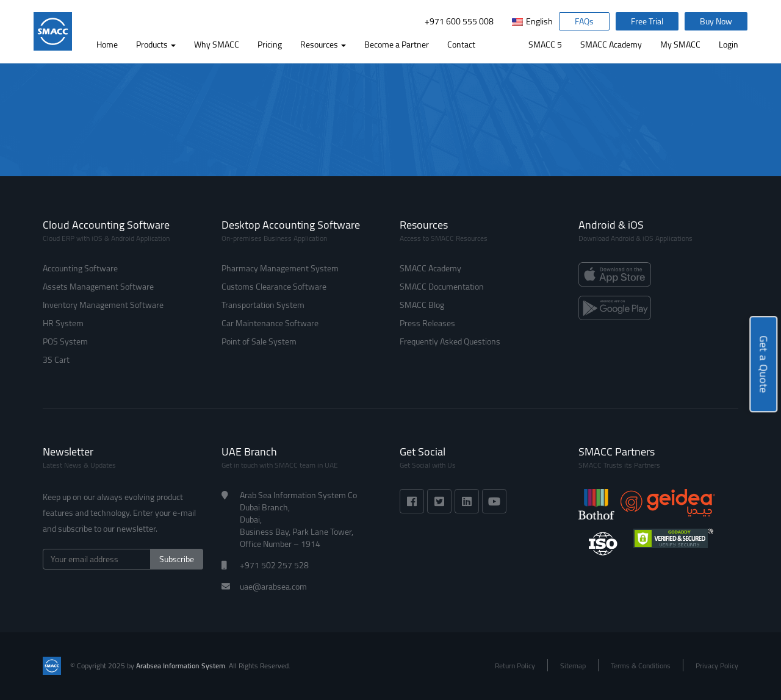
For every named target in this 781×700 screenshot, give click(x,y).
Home (107, 45)
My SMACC (680, 45)
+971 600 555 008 (459, 21)
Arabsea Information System (181, 666)
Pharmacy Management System (280, 268)
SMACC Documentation (442, 287)
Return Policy (515, 666)
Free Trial (647, 21)
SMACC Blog (422, 305)
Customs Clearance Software (274, 287)
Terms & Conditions (641, 666)
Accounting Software (80, 268)
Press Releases (427, 323)
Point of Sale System (259, 341)
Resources (323, 45)
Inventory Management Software (103, 305)
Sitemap (573, 666)
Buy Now (716, 21)
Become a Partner (397, 45)
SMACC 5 (545, 45)
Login (729, 45)
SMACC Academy (611, 45)
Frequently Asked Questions (450, 341)
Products (156, 45)
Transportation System (263, 305)
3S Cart (56, 360)
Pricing (270, 45)
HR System (63, 323)
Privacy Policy (717, 666)
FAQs (584, 21)
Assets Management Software (98, 287)
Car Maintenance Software (270, 323)
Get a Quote (764, 364)
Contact (461, 45)
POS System (65, 341)
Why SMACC (217, 45)
